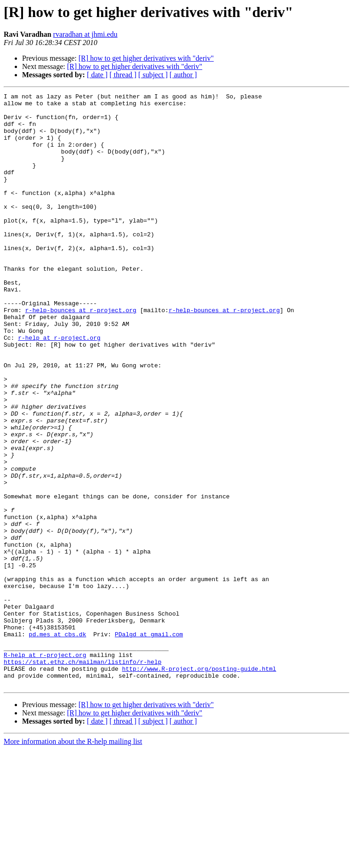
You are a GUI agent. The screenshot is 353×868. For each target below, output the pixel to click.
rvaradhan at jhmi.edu (85, 34)
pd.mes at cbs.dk (58, 743)
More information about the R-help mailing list (73, 860)
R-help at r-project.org (45, 768)
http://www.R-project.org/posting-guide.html (199, 784)
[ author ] (183, 75)
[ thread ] (123, 75)
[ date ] (97, 75)
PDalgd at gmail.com (149, 743)
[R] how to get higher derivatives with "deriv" (146, 58)
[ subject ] (153, 75)
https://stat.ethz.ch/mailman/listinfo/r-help (83, 776)
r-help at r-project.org (59, 387)
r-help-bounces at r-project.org (81, 354)
